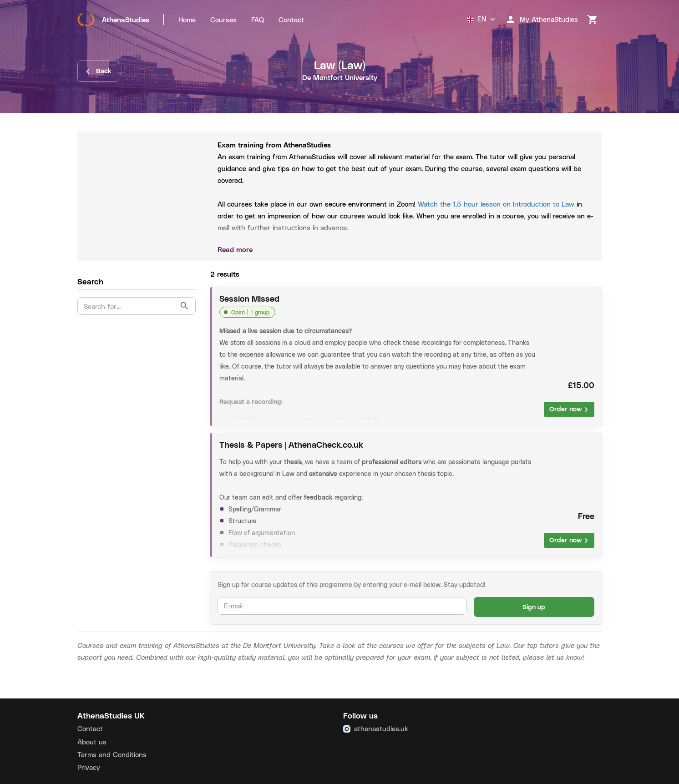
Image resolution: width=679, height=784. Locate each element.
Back (98, 71)
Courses (223, 20)
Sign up (534, 607)
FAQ (258, 20)
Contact (291, 20)
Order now (569, 409)
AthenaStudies (113, 20)
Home (187, 20)
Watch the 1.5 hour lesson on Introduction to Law (497, 204)
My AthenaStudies (542, 20)
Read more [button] (406, 249)
